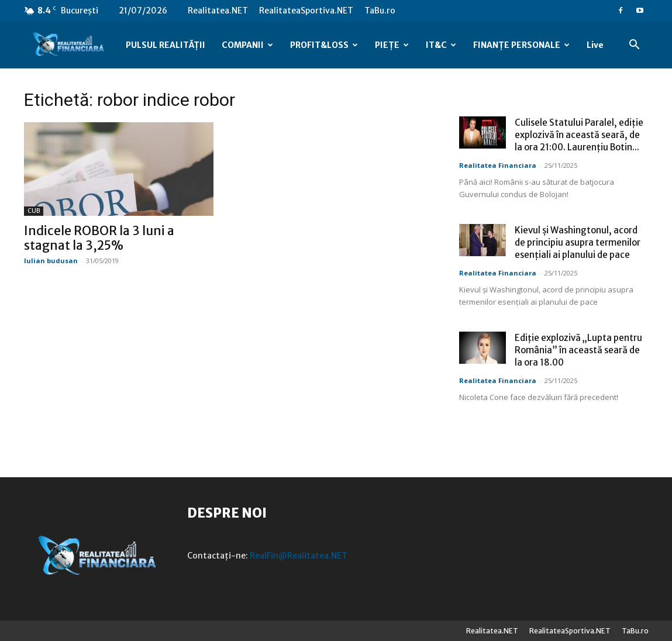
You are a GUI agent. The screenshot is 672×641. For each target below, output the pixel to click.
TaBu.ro (380, 11)
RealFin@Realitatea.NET (299, 556)
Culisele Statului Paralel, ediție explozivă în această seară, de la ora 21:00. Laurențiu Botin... (579, 135)
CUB (34, 211)
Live (595, 45)
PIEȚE (392, 45)
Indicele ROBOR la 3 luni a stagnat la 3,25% (99, 238)
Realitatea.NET (218, 11)
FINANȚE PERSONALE (521, 45)
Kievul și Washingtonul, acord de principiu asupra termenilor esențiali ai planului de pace (578, 242)
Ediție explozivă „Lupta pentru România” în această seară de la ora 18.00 (578, 350)
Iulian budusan (51, 261)
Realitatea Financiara (498, 165)
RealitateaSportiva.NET (306, 11)
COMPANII (247, 45)
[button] (635, 46)
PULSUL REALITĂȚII (166, 45)
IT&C (441, 45)
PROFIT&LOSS (324, 45)
